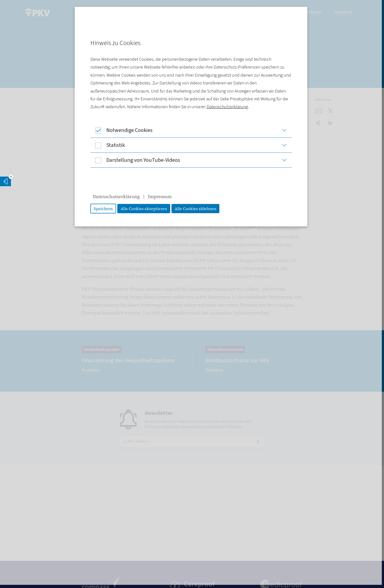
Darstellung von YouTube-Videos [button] (136, 160)
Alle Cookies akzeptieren (145, 209)
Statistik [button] (109, 145)
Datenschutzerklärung (228, 107)
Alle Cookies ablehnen (196, 209)
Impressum (161, 196)
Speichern (104, 209)
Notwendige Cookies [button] (122, 130)
